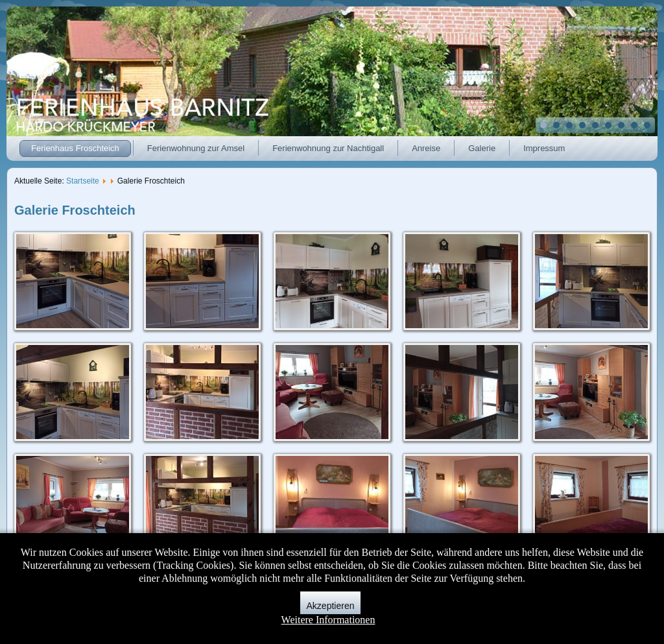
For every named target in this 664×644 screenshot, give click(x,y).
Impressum (544, 148)
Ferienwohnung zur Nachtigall (328, 148)
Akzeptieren (331, 606)
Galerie (482, 148)
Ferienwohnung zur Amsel (196, 148)
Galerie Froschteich (75, 210)
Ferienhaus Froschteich (75, 148)
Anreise (426, 148)
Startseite (83, 181)
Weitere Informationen (328, 620)
